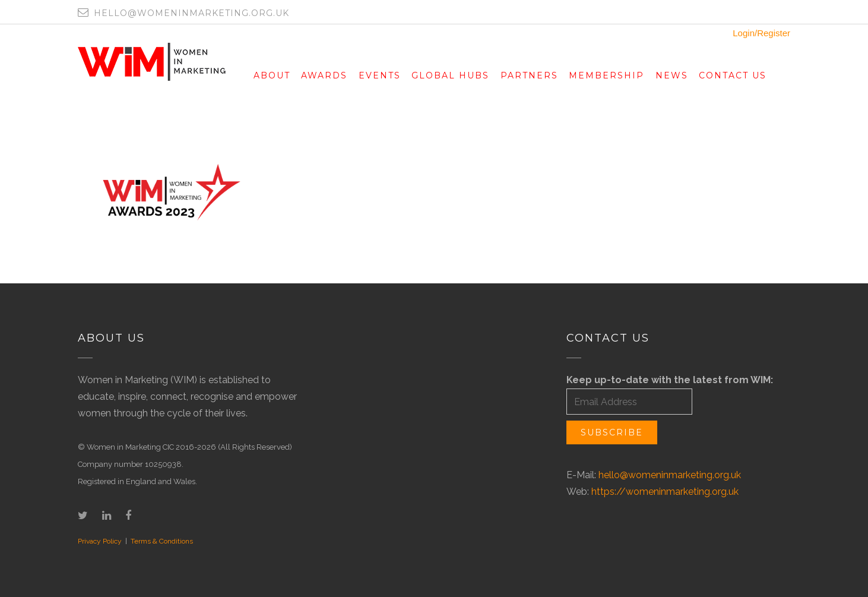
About (272, 75)
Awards (324, 75)
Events (380, 75)
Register (774, 33)
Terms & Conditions (162, 541)
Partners (529, 75)
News (672, 75)
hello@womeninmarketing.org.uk (670, 475)
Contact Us (733, 75)
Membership (606, 75)
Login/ (745, 33)
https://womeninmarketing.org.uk (665, 492)
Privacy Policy (100, 541)
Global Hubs (450, 75)
